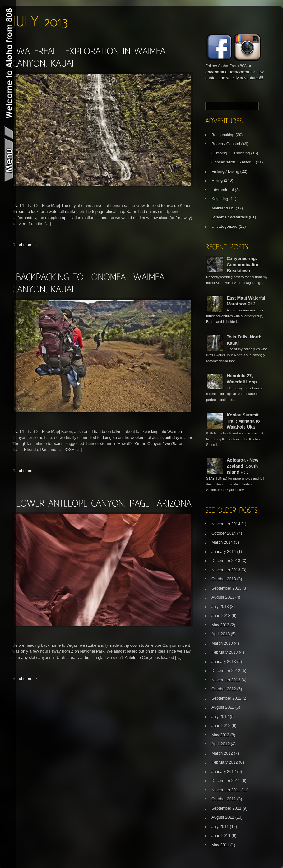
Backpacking (223, 135)
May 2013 (220, 625)
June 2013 (221, 615)
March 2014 (222, 542)
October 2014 (224, 533)
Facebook (215, 72)
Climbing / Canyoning (231, 153)
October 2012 (224, 689)
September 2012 (226, 698)
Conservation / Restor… (233, 162)
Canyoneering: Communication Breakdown (243, 265)
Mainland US (223, 208)
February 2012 (225, 762)
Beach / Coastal (226, 144)
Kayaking (220, 199)
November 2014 (226, 524)
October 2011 (224, 799)
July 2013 (220, 606)
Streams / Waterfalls (230, 217)
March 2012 (222, 753)
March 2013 (222, 643)
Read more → (25, 245)
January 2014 (224, 551)
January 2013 (224, 661)
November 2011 (226, 790)
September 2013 (226, 588)
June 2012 (221, 726)
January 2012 (224, 772)
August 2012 (223, 707)
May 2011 (220, 845)
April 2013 (221, 634)
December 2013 (226, 560)
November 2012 (226, 680)
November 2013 (226, 570)
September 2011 (226, 808)
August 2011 (223, 817)
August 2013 (223, 597)
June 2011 (221, 836)
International (223, 190)
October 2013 (224, 579)
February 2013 (225, 652)
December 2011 (226, 781)
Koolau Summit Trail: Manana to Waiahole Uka (243, 421)
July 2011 (220, 827)
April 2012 (221, 744)
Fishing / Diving (225, 171)
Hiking (217, 180)
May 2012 (220, 735)
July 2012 (220, 716)
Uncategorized (225, 226)
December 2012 (226, 671)
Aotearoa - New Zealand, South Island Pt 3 (243, 466)
